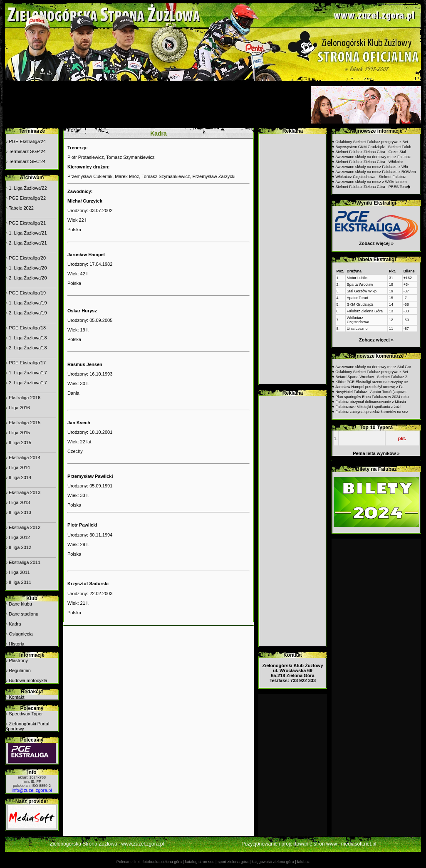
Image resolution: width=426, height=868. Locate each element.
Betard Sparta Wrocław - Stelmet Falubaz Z (371, 377)
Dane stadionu (24, 614)
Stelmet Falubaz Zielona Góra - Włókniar (369, 162)
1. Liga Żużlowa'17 (28, 373)
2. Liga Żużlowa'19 (28, 313)
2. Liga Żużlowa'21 (28, 243)
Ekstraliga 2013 (25, 492)
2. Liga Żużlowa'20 (28, 278)
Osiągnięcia (21, 634)
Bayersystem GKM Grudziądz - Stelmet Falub (373, 147)
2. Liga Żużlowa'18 (28, 348)
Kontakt (16, 697)
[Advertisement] (157, 105)
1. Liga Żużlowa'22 (28, 188)
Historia (16, 644)
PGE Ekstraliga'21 (27, 223)
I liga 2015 (19, 433)
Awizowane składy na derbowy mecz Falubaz (373, 157)
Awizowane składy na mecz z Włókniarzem (371, 182)
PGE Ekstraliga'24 (27, 141)
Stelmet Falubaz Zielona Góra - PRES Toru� (373, 187)
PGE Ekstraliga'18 (27, 328)
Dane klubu (20, 604)
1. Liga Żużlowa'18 (28, 338)
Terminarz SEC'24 (27, 161)
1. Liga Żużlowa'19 (28, 303)
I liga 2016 (19, 408)
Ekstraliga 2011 (25, 562)
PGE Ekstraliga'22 (27, 198)
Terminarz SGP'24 (27, 151)
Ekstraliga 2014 (25, 457)
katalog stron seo (199, 862)
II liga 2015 (20, 443)
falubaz (303, 862)
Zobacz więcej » (376, 243)
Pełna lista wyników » (376, 453)
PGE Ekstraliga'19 (27, 293)
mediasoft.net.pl (359, 844)
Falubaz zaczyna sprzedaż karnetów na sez (372, 412)
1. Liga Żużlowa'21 (28, 233)
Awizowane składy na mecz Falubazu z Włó (372, 167)
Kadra (15, 624)
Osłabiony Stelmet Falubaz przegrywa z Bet (372, 142)
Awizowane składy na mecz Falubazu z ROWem (375, 172)
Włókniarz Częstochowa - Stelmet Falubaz (370, 177)
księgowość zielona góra (273, 862)
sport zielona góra (233, 862)
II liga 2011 (20, 582)
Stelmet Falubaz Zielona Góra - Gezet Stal (371, 152)
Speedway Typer (26, 714)
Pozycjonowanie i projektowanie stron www (289, 844)
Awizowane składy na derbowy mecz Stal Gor (373, 367)
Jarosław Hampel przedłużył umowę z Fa (369, 387)
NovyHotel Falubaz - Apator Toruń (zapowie (371, 392)
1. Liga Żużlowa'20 (28, 268)
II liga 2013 (20, 512)
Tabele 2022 (21, 208)
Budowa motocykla (28, 680)
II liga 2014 (20, 477)
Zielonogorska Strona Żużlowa (84, 844)
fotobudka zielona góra (162, 862)
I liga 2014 (19, 467)
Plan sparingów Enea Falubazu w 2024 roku (372, 397)
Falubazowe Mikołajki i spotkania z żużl (368, 407)
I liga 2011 (19, 572)
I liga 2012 (19, 537)
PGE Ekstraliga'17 (27, 363)
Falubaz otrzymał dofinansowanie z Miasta (371, 402)
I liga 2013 (19, 502)
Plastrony (18, 660)
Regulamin (20, 670)
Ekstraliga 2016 (25, 398)
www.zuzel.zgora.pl (142, 844)
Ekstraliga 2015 (25, 423)
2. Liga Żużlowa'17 (28, 383)
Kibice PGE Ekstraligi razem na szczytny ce (372, 382)
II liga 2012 (20, 547)
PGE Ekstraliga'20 (27, 258)
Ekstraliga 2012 (25, 527)
